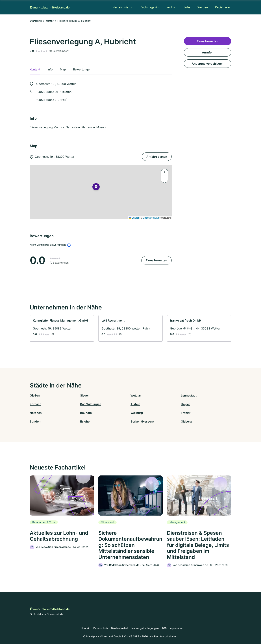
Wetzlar (136, 395)
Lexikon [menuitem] (171, 7)
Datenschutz (101, 628)
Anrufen (208, 52)
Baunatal (86, 413)
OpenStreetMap (151, 218)
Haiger (185, 404)
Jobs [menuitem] (187, 7)
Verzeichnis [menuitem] (120, 7)
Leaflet (134, 218)
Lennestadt (189, 395)
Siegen (85, 395)
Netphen (36, 413)
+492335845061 (48, 92)
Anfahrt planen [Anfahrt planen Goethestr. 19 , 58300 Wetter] (157, 157)
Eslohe (85, 421)
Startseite (36, 21)
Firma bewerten (156, 260)
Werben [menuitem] (203, 7)
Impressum (176, 628)
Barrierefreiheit (120, 628)
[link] (62, 328)
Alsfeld (135, 404)
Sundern (36, 421)
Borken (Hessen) (142, 421)
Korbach (36, 404)
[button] (96, 188)
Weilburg (137, 413)
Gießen (35, 395)
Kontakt (86, 628)
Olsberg (186, 421)
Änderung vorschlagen (208, 64)
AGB (164, 628)
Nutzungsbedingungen (145, 628)
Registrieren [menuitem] (223, 7)
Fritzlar (186, 413)
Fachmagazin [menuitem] (149, 7)
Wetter (50, 21)
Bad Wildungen (91, 404)
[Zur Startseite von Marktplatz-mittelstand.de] (50, 7)
